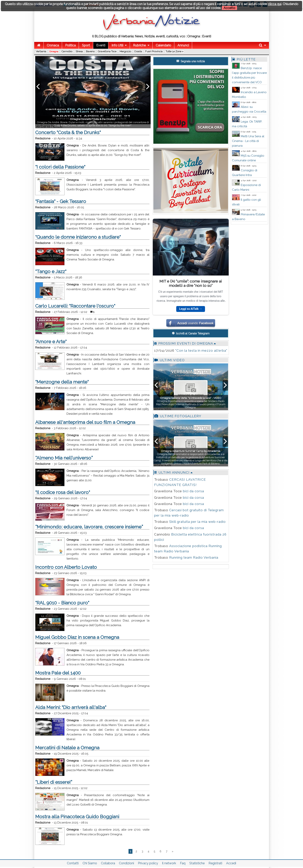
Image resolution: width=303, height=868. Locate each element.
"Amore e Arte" (51, 342)
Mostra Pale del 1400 (58, 673)
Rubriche (139, 45)
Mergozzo (125, 51)
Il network (169, 863)
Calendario (163, 45)
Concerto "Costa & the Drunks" (68, 132)
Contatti (73, 863)
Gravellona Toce (107, 51)
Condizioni (126, 863)
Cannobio (67, 51)
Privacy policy (148, 863)
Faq (183, 863)
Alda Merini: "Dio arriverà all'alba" (71, 707)
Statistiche (197, 863)
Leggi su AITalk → (191, 309)
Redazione (43, 138)
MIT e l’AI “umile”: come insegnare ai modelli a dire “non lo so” (191, 283)
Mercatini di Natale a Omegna (67, 748)
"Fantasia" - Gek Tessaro (61, 201)
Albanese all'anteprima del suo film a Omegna (85, 422)
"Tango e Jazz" (51, 271)
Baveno (90, 51)
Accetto (229, 8)
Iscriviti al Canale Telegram (191, 333)
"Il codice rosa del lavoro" (63, 492)
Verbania (41, 51)
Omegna (54, 51)
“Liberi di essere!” (54, 782)
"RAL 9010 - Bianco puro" (62, 603)
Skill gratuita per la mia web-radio (197, 522)
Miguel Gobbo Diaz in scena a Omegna (77, 637)
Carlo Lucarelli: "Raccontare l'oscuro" (75, 306)
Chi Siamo (90, 863)
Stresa (79, 51)
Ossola (138, 51)
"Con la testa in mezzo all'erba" (201, 350)
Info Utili (117, 45)
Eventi (101, 45)
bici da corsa (193, 491)
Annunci (183, 45)
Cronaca (53, 45)
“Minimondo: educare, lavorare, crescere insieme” (89, 527)
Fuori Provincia (154, 51)
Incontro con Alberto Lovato (66, 567)
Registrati (215, 863)
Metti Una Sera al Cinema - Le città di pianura (248, 141)
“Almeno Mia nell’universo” (64, 458)
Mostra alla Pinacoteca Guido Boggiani (77, 817)
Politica (70, 45)
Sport (86, 45)
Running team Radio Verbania (194, 557)
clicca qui (275, 4)
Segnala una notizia (191, 61)
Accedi (231, 863)
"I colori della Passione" (60, 167)
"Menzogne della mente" (62, 382)
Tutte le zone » (175, 51)
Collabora (108, 863)
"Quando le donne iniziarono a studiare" (78, 237)
